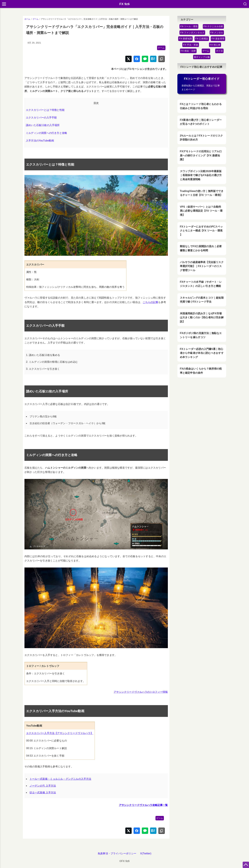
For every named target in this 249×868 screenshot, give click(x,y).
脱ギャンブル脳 (202, 57)
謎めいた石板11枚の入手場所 (43, 125)
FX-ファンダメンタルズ (192, 33)
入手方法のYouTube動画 (40, 141)
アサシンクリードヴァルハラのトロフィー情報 (141, 692)
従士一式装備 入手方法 (43, 793)
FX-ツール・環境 (189, 26)
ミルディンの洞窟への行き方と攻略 (46, 133)
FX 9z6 (125, 4)
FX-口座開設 (202, 39)
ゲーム (161, 48)
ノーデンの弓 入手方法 (43, 786)
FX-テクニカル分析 (213, 26)
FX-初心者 (215, 45)
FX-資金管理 (218, 39)
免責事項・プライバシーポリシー (117, 853)
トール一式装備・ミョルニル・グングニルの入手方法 (60, 779)
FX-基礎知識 (185, 39)
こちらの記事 (150, 302)
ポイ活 (219, 51)
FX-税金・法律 (188, 51)
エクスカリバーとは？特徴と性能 (45, 110)
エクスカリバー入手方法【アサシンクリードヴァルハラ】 (60, 733)
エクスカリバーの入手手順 (41, 118)
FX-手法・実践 (191, 45)
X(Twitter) (146, 853)
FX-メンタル (217, 33)
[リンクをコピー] (162, 59)
